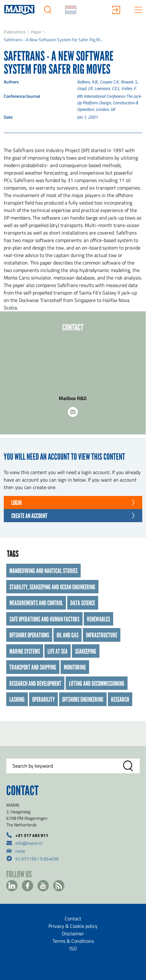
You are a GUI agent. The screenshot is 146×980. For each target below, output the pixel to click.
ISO (73, 948)
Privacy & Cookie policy (73, 926)
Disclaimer (73, 933)
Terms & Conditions (73, 941)
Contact (73, 918)
